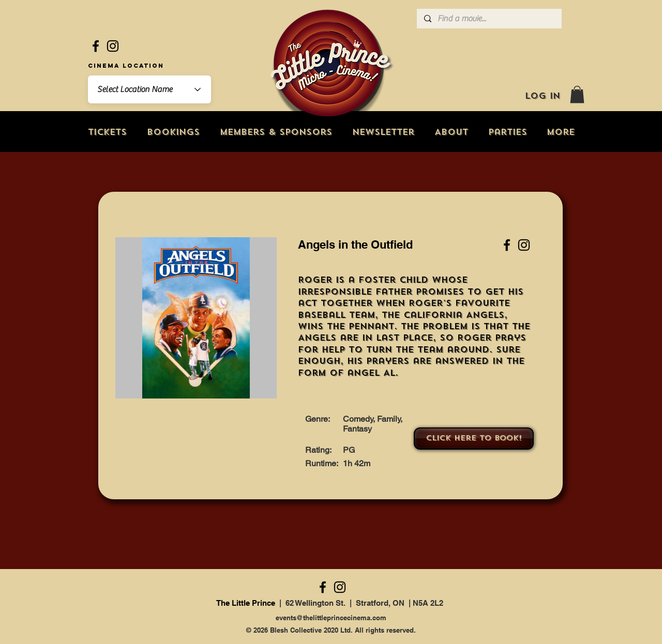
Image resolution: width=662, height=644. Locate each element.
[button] (577, 94)
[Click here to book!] (474, 439)
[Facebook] (96, 46)
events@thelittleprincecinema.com (331, 618)
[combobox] (149, 89)
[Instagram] (113, 46)
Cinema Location (126, 66)
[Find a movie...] (489, 19)
